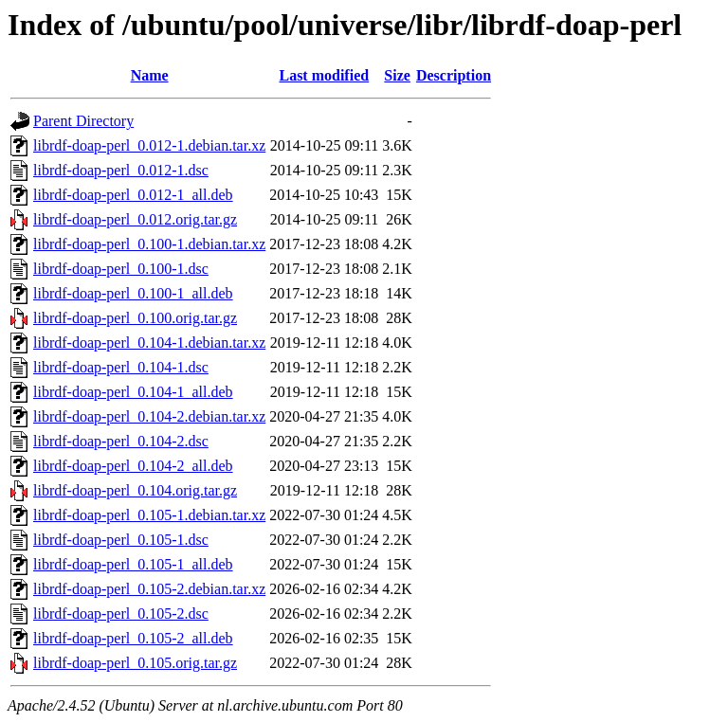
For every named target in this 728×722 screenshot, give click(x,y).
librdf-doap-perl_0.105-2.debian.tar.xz (149, 589)
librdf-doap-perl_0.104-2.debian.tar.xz (149, 416)
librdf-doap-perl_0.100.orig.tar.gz (135, 318)
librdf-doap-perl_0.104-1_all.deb (133, 392)
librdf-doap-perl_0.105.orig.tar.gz (135, 663)
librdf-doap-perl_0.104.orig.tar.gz (135, 490)
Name (150, 75)
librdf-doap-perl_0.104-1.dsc (121, 367)
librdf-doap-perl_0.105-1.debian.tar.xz (149, 515)
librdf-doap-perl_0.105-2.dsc (121, 614)
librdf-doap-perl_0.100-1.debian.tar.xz (149, 244)
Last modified (324, 75)
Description (454, 75)
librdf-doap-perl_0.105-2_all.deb (133, 638)
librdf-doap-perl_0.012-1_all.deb (133, 195)
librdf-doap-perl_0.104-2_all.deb (133, 466)
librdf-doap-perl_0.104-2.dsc (121, 441)
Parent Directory (83, 121)
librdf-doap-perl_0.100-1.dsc (121, 269)
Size (397, 75)
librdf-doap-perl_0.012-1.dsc (121, 170)
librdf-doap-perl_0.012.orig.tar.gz (135, 219)
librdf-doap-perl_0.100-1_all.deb (133, 293)
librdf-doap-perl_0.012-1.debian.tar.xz (149, 145)
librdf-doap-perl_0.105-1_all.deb (133, 564)
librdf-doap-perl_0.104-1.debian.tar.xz (149, 343)
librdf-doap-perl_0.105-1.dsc (121, 540)
